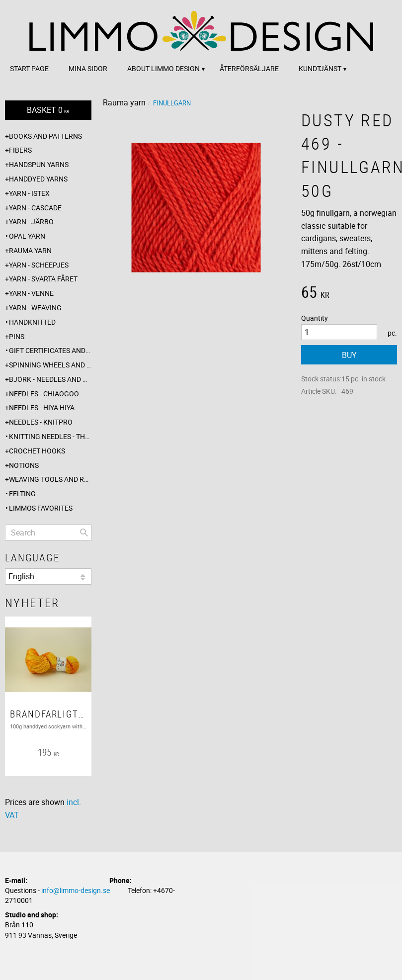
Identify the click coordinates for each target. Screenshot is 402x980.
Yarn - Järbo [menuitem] (31, 222)
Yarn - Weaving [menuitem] (35, 308)
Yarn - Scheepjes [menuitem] (39, 265)
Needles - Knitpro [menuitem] (41, 422)
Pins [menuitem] (17, 336)
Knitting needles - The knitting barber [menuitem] (50, 436)
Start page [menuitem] (29, 68)
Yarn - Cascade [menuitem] (35, 208)
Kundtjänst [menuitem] (320, 68)
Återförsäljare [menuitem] (249, 68)
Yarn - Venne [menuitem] (31, 293)
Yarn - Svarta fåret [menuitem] (43, 279)
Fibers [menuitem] (20, 150)
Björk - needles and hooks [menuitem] (50, 379)
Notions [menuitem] (24, 465)
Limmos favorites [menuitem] (41, 508)
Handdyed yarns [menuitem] (38, 179)
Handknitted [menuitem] (32, 322)
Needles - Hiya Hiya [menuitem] (42, 407)
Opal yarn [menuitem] (27, 236)
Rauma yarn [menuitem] (30, 250)
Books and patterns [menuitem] (45, 136)
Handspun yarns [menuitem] (39, 164)
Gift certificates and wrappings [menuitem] (50, 350)
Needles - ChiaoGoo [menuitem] (44, 394)
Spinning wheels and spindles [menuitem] (50, 365)
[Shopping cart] (48, 110)
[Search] (84, 533)
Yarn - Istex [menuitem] (29, 193)
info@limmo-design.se (76, 890)
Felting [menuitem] (22, 493)
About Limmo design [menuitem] (163, 68)
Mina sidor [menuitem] (88, 68)
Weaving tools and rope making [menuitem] (50, 479)
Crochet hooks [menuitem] (37, 451)
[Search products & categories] (48, 533)
